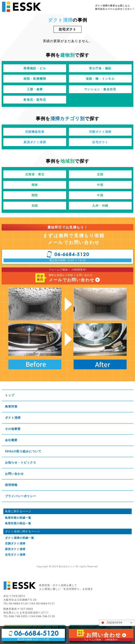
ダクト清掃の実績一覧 (20, 538)
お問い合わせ (14, 474)
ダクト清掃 (13, 418)
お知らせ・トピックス (21, 462)
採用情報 (11, 485)
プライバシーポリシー (21, 496)
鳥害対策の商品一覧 (18, 523)
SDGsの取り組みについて (23, 451)
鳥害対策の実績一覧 (18, 518)
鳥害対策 (11, 406)
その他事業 (13, 429)
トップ (10, 395)
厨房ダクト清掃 (15, 549)
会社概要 (11, 440)
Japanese (111, 623)
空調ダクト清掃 (15, 543)
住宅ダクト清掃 (15, 555)
